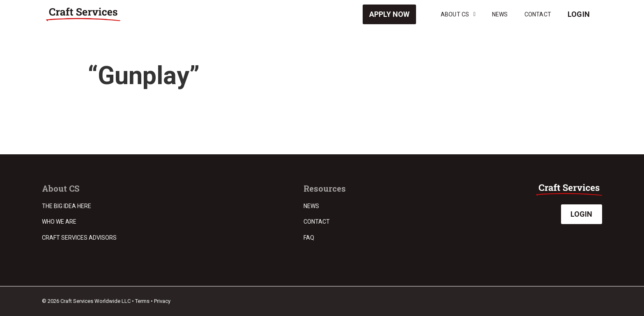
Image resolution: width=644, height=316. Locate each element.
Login (579, 14)
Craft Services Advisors (79, 238)
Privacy (162, 301)
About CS (458, 14)
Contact (538, 14)
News (500, 14)
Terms (142, 301)
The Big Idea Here (67, 206)
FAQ (309, 238)
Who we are (59, 222)
